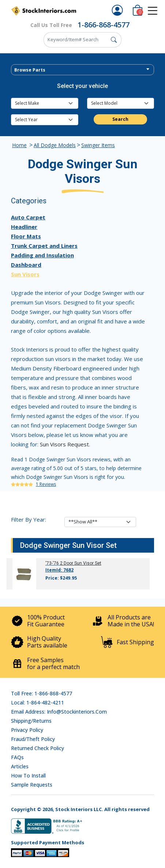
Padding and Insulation (42, 255)
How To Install (28, 775)
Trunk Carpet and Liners (44, 246)
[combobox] (82, 70)
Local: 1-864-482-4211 (37, 702)
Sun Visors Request (64, 444)
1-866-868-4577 (104, 25)
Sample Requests (32, 785)
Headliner (24, 227)
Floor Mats (26, 236)
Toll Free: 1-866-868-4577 (42, 693)
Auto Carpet (28, 217)
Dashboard (26, 265)
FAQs (17, 757)
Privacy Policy (27, 730)
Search (120, 119)
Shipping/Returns (31, 721)
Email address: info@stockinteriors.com (59, 712)
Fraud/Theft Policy (33, 739)
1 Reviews (46, 484)
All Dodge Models (55, 145)
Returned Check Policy (37, 748)
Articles (20, 766)
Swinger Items (98, 145)
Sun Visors (25, 274)
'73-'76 (52, 563)
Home (19, 145)
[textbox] (82, 70)
